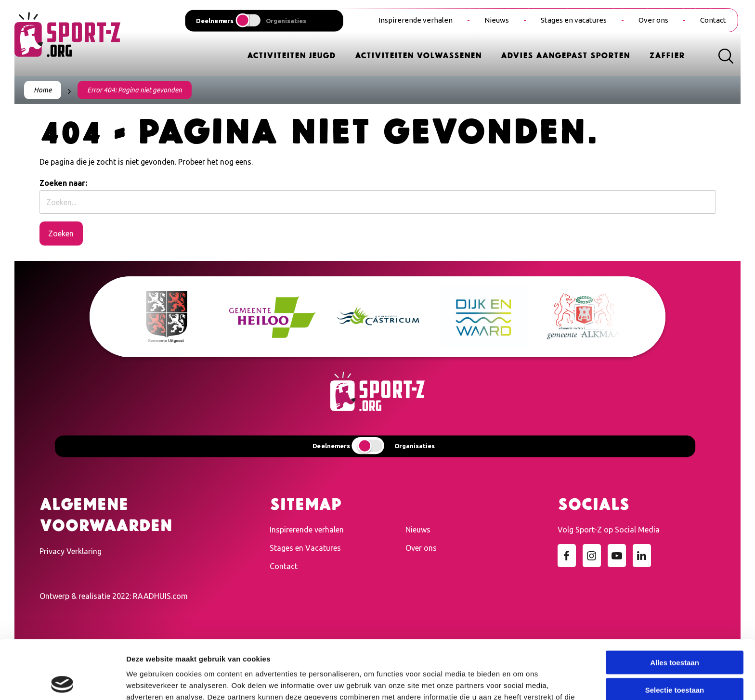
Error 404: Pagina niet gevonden (135, 90)
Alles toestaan (675, 603)
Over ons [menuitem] (653, 20)
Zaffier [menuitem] (667, 55)
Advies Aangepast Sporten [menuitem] (565, 55)
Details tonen (520, 681)
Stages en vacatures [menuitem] (574, 20)
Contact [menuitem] (713, 20)
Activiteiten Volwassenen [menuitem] (418, 55)
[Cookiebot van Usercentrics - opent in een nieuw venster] (62, 681)
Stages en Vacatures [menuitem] (305, 548)
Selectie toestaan (675, 631)
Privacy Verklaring (71, 551)
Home (43, 90)
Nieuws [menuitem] (497, 20)
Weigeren (674, 658)
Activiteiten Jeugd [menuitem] (291, 55)
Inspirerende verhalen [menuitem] (416, 20)
